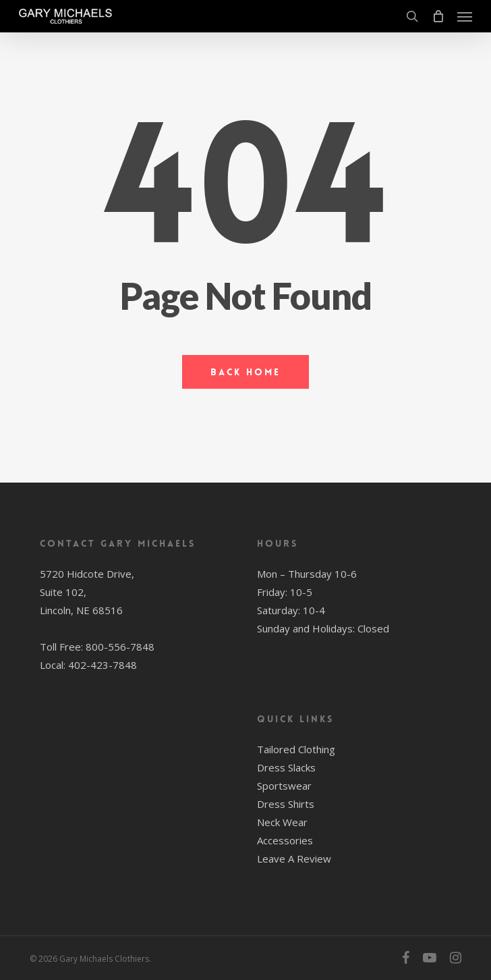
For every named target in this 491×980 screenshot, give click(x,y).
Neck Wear (282, 822)
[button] (465, 16)
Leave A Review (294, 859)
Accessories (285, 840)
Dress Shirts (286, 804)
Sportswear (284, 786)
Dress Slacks (286, 767)
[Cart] (438, 16)
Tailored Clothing (296, 749)
